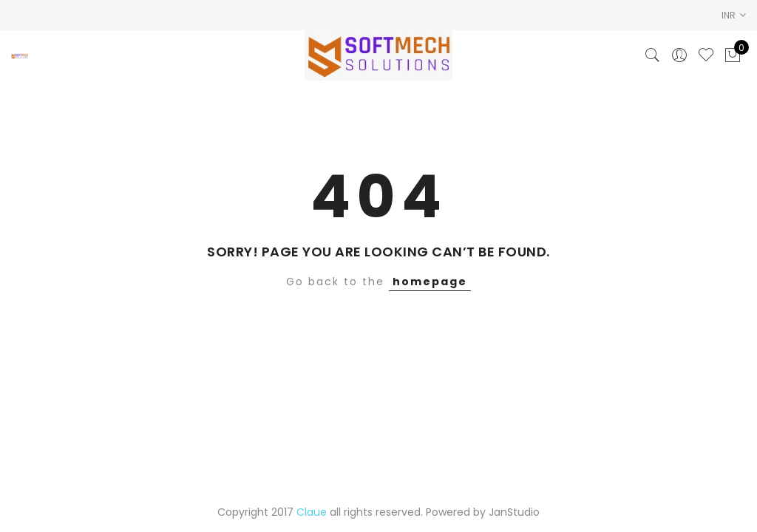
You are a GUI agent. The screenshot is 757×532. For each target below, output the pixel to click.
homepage (430, 282)
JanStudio (514, 512)
